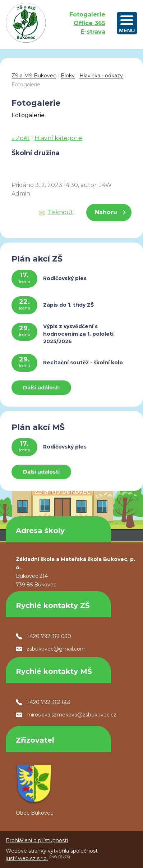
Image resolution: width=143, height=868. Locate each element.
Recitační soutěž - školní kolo (83, 363)
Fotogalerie (87, 15)
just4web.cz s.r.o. (27, 858)
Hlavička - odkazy (101, 76)
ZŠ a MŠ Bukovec (34, 76)
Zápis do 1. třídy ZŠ (68, 305)
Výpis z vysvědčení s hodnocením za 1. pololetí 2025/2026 (78, 334)
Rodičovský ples (65, 278)
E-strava (93, 32)
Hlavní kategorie (58, 138)
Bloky (68, 76)
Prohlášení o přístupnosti (37, 840)
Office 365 (89, 23)
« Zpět (21, 138)
